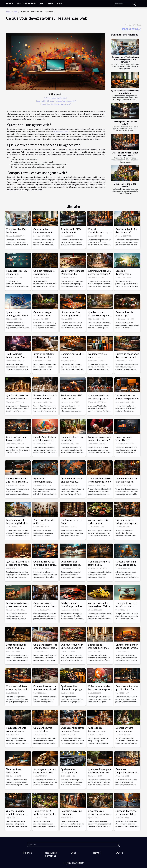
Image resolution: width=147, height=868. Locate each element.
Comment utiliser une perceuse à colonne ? (99, 272)
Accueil (9, 12)
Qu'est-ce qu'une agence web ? (56, 98)
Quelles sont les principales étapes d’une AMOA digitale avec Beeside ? (72, 566)
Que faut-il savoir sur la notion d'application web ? (45, 565)
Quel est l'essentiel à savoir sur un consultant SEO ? (44, 274)
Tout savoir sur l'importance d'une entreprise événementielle (16, 359)
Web (41, 4)
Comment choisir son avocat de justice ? (126, 480)
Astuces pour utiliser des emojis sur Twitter (100, 605)
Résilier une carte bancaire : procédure (72, 605)
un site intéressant (61, 132)
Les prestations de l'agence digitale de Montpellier (16, 523)
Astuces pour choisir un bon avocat (99, 522)
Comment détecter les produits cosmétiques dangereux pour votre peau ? (45, 649)
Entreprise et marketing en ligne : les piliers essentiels (98, 648)
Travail (50, 4)
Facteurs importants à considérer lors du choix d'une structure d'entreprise (45, 400)
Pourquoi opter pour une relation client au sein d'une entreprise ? (18, 482)
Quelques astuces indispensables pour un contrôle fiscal (126, 523)
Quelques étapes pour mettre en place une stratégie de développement (100, 774)
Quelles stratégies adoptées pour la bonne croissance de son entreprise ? (44, 317)
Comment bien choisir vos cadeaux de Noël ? (99, 480)
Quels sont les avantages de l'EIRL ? (17, 314)
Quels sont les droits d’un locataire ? (125, 185)
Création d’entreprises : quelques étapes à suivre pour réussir (125, 275)
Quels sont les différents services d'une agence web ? (56, 101)
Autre (59, 4)
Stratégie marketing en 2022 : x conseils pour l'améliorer (126, 565)
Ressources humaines (26, 4)
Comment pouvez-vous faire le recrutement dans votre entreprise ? (43, 732)
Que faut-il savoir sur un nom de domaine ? (72, 646)
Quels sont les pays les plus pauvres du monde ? (72, 482)
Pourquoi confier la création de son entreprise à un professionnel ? (16, 732)
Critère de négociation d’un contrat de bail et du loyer (127, 357)
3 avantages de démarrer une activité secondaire (99, 814)
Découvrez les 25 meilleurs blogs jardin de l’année (45, 814)
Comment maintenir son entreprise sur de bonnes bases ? (17, 689)
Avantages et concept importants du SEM (45, 771)
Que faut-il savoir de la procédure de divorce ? (18, 565)
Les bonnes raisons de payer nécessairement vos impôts (18, 606)
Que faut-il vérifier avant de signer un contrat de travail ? (16, 814)
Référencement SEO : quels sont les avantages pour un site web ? (72, 400)
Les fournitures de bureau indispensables (127, 397)
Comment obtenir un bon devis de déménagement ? (72, 440)
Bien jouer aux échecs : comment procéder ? (100, 438)
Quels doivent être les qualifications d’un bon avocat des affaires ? (127, 689)
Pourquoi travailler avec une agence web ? (56, 104)
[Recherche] (125, 4)
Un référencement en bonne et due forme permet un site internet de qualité (127, 649)
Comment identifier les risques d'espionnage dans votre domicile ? (125, 59)
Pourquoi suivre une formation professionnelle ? (71, 814)
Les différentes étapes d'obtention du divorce (72, 274)
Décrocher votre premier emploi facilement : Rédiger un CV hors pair (126, 732)
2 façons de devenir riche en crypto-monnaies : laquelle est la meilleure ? (18, 649)
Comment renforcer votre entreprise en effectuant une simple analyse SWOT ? (100, 400)
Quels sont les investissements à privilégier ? (125, 92)
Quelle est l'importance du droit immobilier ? (127, 772)
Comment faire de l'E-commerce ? (72, 355)
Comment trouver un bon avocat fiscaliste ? (45, 688)
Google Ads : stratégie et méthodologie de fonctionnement (45, 440)
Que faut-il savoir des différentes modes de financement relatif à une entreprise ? (17, 400)
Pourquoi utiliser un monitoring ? (16, 272)
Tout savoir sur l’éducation (14, 771)
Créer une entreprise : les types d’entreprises (100, 688)
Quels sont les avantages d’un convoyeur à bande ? (72, 772)
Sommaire (57, 94)
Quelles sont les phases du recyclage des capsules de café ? (72, 689)
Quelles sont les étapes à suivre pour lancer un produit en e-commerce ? (99, 317)
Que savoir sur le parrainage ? (124, 314)
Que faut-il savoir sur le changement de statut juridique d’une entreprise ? (127, 816)
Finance (10, 4)
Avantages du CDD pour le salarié (125, 123)
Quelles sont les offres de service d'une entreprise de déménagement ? (73, 732)
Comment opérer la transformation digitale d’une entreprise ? (16, 442)
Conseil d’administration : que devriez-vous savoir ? (125, 154)
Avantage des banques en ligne (97, 729)
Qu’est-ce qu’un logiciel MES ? (124, 438)
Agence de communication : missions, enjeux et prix (43, 483)
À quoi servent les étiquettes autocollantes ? (97, 357)
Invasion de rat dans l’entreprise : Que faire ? (44, 357)
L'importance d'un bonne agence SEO (71, 314)
